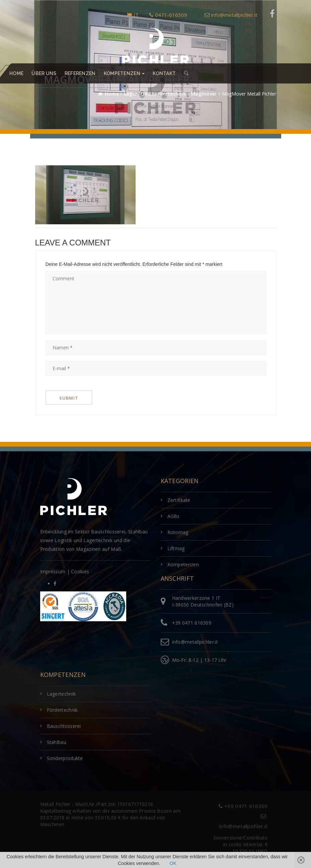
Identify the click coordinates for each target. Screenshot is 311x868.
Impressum (53, 571)
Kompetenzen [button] (124, 73)
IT (133, 15)
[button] (186, 73)
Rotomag (178, 532)
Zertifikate (179, 500)
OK (173, 863)
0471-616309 (168, 15)
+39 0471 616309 (192, 623)
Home (16, 73)
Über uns (44, 73)
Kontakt (164, 73)
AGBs (174, 516)
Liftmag (176, 548)
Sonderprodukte (65, 758)
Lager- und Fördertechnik (155, 94)
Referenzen (80, 73)
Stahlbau (57, 742)
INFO (262, 851)
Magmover (204, 94)
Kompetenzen (183, 564)
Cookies (80, 571)
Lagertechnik (61, 694)
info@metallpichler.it (231, 15)
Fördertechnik (62, 710)
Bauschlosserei (64, 726)
